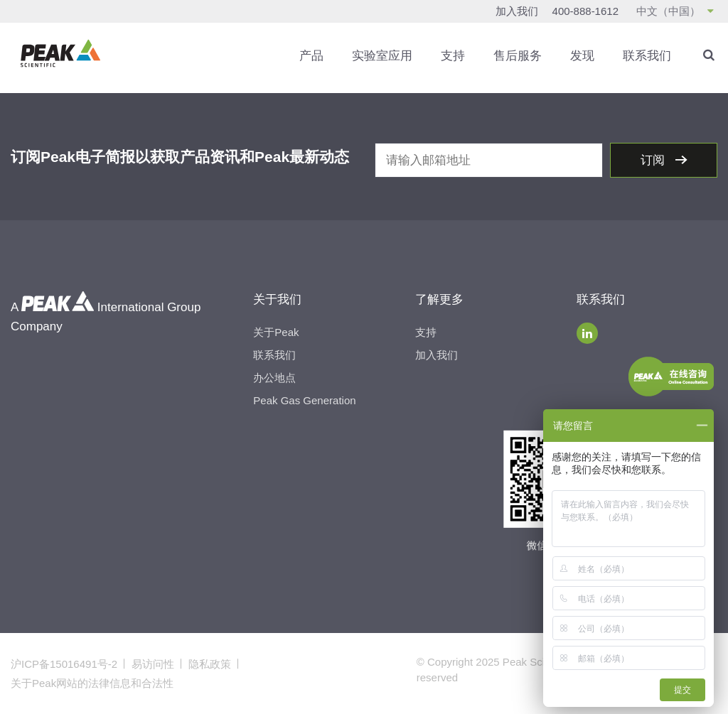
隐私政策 (210, 664)
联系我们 (647, 56)
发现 (582, 56)
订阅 (654, 160)
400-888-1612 (585, 11)
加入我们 (517, 11)
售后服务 (518, 56)
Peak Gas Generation (304, 400)
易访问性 (153, 664)
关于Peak (276, 332)
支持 (453, 56)
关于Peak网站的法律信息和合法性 (92, 683)
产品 (311, 56)
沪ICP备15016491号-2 (64, 664)
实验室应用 (382, 56)
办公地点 (274, 378)
